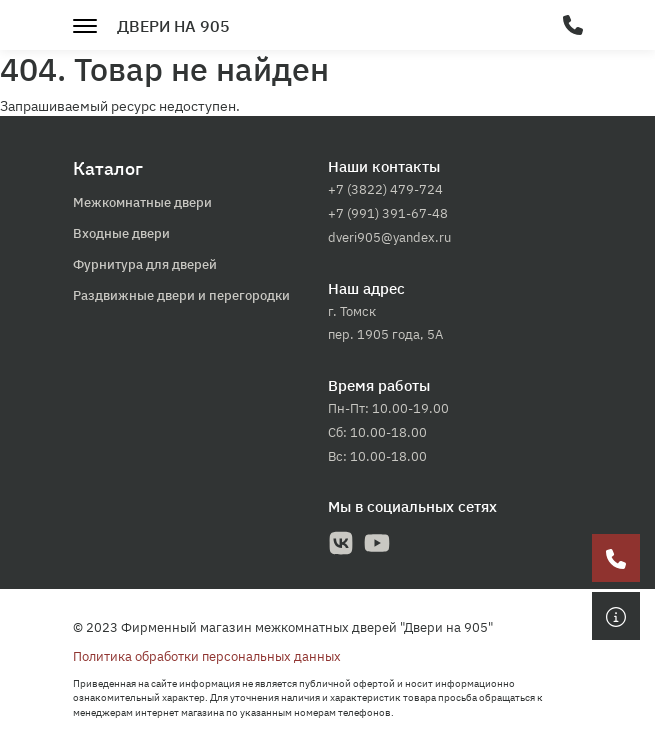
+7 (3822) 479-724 (385, 189)
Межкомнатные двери (142, 202)
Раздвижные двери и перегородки (181, 295)
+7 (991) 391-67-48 (388, 213)
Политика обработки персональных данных (207, 656)
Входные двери (121, 233)
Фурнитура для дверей (145, 264)
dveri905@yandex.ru (389, 237)
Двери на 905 (173, 26)
